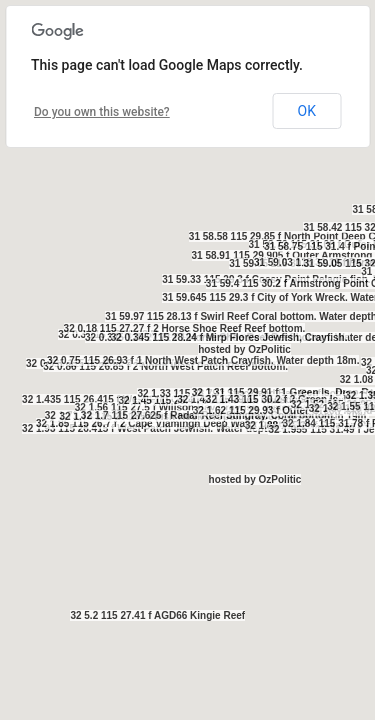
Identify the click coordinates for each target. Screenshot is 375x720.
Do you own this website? (102, 112)
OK (307, 111)
